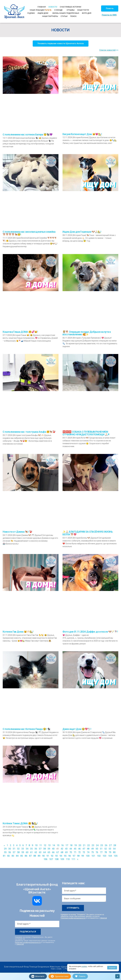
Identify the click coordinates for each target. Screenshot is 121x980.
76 (97, 852)
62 (36, 852)
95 (65, 856)
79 (110, 852)
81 (4, 856)
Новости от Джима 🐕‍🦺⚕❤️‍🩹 (17, 532)
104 (110, 856)
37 (40, 849)
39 (49, 849)
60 (27, 852)
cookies (84, 966)
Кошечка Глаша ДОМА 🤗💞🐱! (20, 332)
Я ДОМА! (31, 13)
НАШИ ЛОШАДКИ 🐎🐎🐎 (41, 10)
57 (14, 852)
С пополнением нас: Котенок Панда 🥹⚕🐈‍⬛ (27, 729)
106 (45, 859)
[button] (110, 8)
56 (10, 852)
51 (101, 849)
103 (104, 856)
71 (75, 852)
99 (83, 856)
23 (93, 845)
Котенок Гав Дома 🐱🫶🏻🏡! (18, 632)
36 (36, 849)
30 (10, 849)
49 (93, 849)
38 (45, 849)
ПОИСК (73, 16)
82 (9, 856)
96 (70, 856)
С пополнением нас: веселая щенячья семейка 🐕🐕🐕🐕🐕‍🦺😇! (29, 233)
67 (58, 852)
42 (62, 849)
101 (93, 856)
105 (116, 856)
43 (66, 849)
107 (51, 859)
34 (27, 849)
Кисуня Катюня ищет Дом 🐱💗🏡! (82, 134)
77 (101, 852)
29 (5, 849)
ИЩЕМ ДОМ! (43, 13)
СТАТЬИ (64, 16)
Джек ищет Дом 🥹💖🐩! (77, 729)
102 (99, 856)
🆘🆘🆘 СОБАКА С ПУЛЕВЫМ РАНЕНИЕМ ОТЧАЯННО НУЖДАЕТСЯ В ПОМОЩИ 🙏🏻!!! (86, 433)
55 (5, 852)
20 (80, 845)
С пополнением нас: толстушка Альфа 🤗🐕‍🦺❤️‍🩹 (29, 432)
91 (48, 856)
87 (30, 856)
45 (75, 849)
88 (35, 856)
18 (71, 845)
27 (110, 845)
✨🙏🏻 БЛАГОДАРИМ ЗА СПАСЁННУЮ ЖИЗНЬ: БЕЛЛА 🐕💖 (88, 533)
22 (89, 845)
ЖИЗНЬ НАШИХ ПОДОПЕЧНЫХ (66, 13)
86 (26, 856)
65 (49, 852)
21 (84, 845)
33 (23, 849)
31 (14, 849)
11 (41, 845)
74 (88, 852)
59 (23, 852)
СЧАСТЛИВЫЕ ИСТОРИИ (70, 7)
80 (114, 852)
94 (61, 856)
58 (18, 852)
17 (67, 845)
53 (110, 849)
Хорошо (112, 968)
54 (114, 849)
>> (117, 50)
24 (97, 845)
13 (49, 845)
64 (45, 852)
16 (62, 845)
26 (106, 845)
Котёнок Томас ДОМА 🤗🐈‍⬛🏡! (20, 823)
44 (71, 849)
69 (66, 852)
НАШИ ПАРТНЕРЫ (50, 16)
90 (43, 856)
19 (75, 845)
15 (58, 845)
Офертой (20, 944)
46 (79, 849)
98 (78, 856)
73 (84, 852)
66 (53, 852)
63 (40, 852)
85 (22, 856)
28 (115, 845)
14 (54, 845)
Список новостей (107, 50)
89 (39, 856)
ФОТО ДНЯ (87, 13)
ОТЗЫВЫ (71, 10)
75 (93, 852)
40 (53, 849)
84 (17, 856)
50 (97, 849)
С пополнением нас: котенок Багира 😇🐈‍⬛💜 (28, 135)
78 (106, 852)
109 (62, 859)
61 (31, 852)
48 (88, 849)
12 (45, 845)
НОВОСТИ (53, 7)
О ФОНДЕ (59, 10)
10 (36, 845)
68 (62, 852)
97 (74, 856)
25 (102, 845)
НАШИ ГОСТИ (83, 10)
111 (73, 859)
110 (68, 859)
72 (79, 852)
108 (57, 859)
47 (84, 849)
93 (57, 856)
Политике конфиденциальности (28, 942)
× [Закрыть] (118, 976)
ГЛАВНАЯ (42, 7)
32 (18, 849)
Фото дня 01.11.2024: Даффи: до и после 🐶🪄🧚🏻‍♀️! (90, 632)
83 (13, 856)
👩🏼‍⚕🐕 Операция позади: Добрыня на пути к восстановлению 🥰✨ (87, 333)
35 (31, 849)
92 (52, 856)
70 (71, 852)
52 (106, 849)
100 (88, 856)
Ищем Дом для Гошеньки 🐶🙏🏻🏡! (82, 232)
